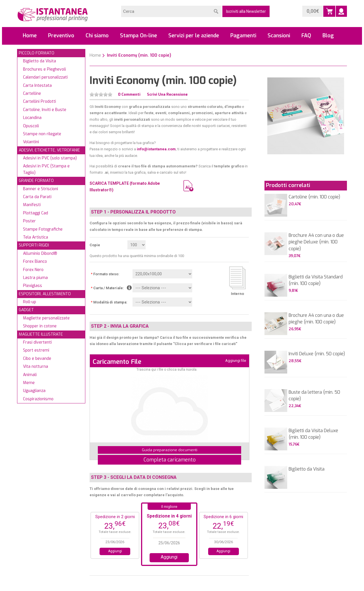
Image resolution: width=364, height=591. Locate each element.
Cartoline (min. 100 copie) (314, 197)
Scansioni (279, 36)
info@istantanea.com (156, 149)
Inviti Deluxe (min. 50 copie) (317, 354)
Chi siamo (97, 36)
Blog (328, 36)
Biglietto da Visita (307, 469)
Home (30, 36)
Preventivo (61, 36)
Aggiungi (115, 551)
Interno (237, 294)
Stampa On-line (138, 36)
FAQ (306, 36)
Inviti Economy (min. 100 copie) (139, 55)
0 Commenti (129, 94)
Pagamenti (243, 36)
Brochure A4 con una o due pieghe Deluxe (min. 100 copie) (316, 242)
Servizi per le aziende (194, 36)
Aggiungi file (236, 361)
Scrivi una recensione (167, 94)
